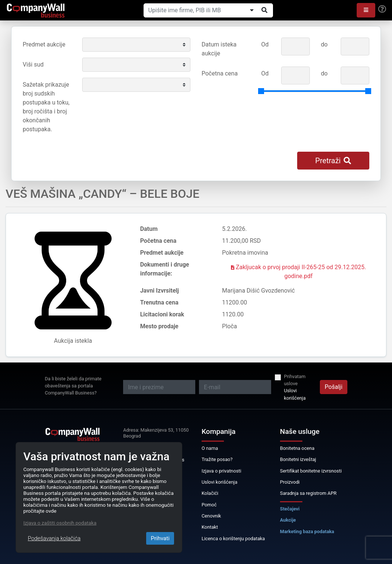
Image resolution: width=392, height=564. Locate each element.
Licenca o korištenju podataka (233, 539)
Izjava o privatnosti (221, 471)
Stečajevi (290, 509)
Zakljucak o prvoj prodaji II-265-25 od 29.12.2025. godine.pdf (298, 272)
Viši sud (33, 65)
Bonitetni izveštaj (298, 459)
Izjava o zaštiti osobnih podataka (60, 523)
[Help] (382, 9)
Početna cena (220, 73)
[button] (366, 10)
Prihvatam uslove (295, 380)
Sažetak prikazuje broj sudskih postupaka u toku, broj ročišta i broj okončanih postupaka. (46, 107)
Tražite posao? (217, 459)
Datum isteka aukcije (219, 49)
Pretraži (333, 161)
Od (265, 44)
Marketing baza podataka (307, 531)
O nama (210, 448)
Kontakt (210, 527)
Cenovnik (211, 516)
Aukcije (288, 520)
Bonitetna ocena (297, 448)
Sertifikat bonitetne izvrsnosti (311, 471)
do (324, 44)
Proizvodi (290, 482)
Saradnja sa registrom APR (308, 493)
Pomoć (209, 505)
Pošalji (334, 387)
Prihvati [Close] (160, 538)
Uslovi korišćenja (295, 394)
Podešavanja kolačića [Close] (54, 538)
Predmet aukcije (44, 44)
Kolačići (210, 493)
